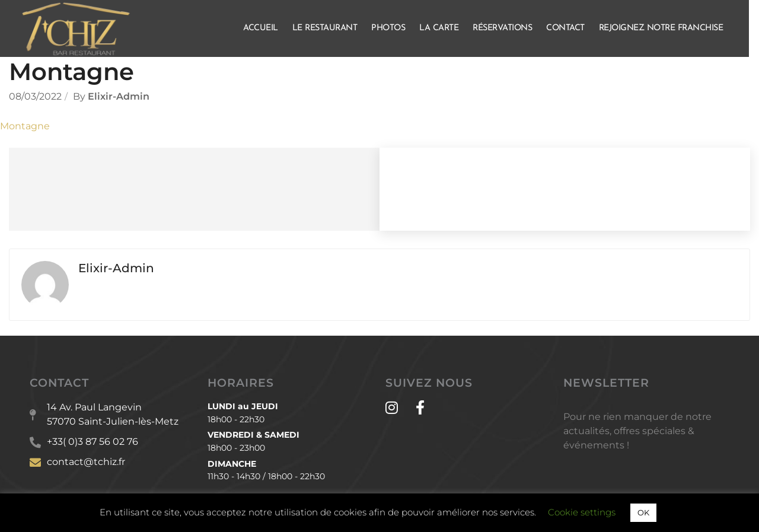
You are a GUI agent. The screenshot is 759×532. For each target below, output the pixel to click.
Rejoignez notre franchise (666, 28)
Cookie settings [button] (582, 512)
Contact (571, 28)
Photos (393, 28)
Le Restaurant (330, 28)
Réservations (508, 28)
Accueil (266, 28)
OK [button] (643, 512)
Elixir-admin (119, 96)
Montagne (25, 126)
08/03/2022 (35, 96)
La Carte (444, 28)
